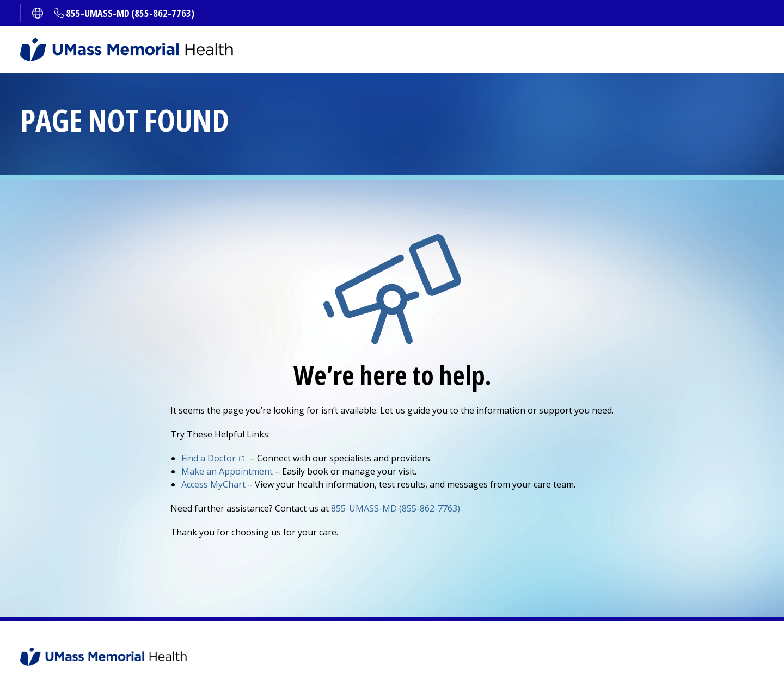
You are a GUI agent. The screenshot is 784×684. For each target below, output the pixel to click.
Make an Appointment (227, 471)
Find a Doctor (209, 458)
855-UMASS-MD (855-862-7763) (130, 13)
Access (213, 484)
